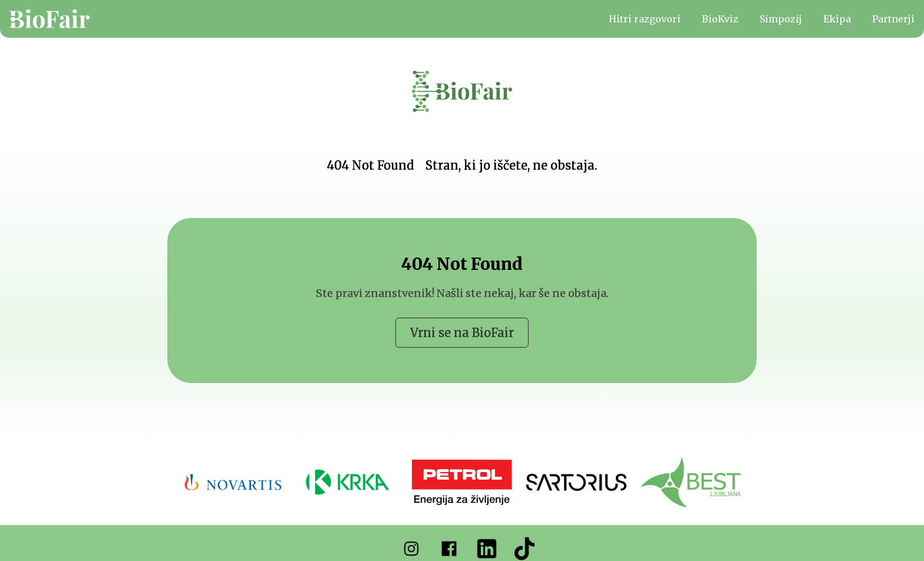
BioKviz (720, 19)
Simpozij (781, 19)
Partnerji (893, 19)
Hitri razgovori (645, 19)
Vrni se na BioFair (462, 333)
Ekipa (837, 19)
